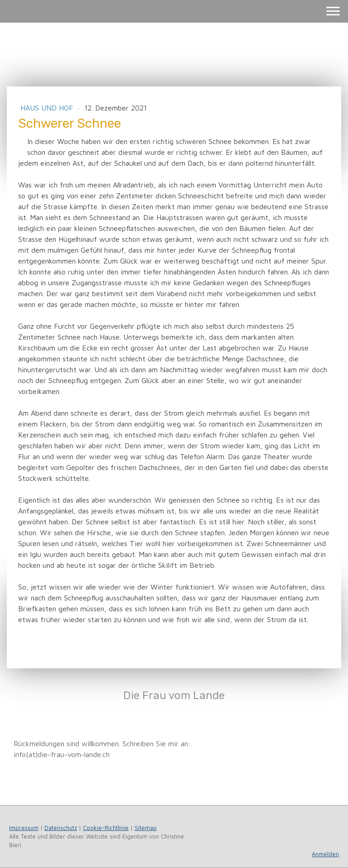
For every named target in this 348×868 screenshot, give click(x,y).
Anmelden (325, 854)
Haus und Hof (48, 108)
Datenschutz (61, 828)
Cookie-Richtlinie (106, 828)
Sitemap (146, 828)
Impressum (24, 828)
